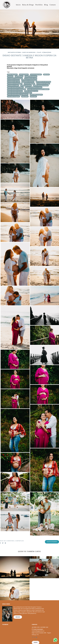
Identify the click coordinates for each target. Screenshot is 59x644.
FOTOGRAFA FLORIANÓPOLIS (15, 78)
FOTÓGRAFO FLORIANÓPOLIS (29, 80)
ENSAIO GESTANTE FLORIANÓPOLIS (16, 89)
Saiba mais (18, 616)
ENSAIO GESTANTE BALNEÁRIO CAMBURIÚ (38, 89)
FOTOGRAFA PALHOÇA (13, 80)
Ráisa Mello (25, 97)
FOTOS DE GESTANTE (36, 75)
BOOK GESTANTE (24, 75)
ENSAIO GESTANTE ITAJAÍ (31, 91)
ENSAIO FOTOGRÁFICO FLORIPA (34, 87)
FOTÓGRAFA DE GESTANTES (43, 82)
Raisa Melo (33, 97)
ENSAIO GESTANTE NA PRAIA (41, 86)
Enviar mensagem (38, 628)
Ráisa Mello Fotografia (36, 95)
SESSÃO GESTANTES (26, 86)
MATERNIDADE (19, 76)
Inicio (18, 5)
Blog (46, 5)
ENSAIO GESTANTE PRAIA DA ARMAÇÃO (18, 95)
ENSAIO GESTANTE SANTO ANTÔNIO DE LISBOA (20, 93)
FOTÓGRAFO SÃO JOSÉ (14, 82)
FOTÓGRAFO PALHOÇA (28, 82)
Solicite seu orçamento (52, 542)
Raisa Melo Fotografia (13, 97)
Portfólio (39, 5)
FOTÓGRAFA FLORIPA (13, 86)
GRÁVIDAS (46, 75)
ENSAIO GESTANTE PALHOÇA (15, 91)
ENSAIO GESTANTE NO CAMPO (15, 87)
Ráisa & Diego (28, 5)
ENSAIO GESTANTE (12, 75)
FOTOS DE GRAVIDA (29, 84)
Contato (53, 5)
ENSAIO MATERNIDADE (31, 76)
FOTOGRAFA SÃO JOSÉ (31, 78)
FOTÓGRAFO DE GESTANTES (15, 84)
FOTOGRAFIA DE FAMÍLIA (43, 84)
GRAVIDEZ (10, 76)
